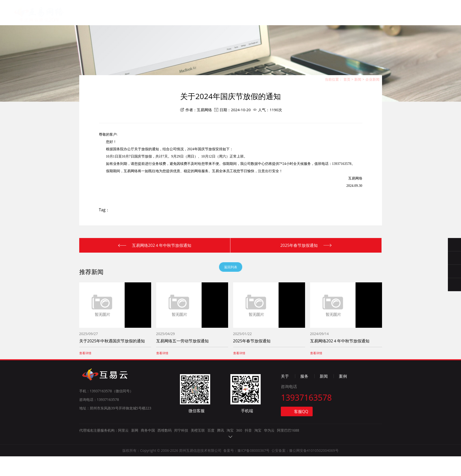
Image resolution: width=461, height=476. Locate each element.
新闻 (223, 17)
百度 (211, 460)
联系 (273, 19)
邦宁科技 (181, 460)
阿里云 (123, 460)
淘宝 (230, 460)
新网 (135, 460)
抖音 (248, 460)
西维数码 (165, 460)
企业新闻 (372, 79)
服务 (198, 17)
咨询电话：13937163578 (99, 430)
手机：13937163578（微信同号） (106, 421)
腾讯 (221, 460)
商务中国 (148, 460)
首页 (149, 16)
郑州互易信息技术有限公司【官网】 (43, 32)
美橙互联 (198, 460)
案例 (248, 18)
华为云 (269, 460)
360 (239, 460)
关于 (173, 16)
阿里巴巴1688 (288, 460)
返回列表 (231, 267)
